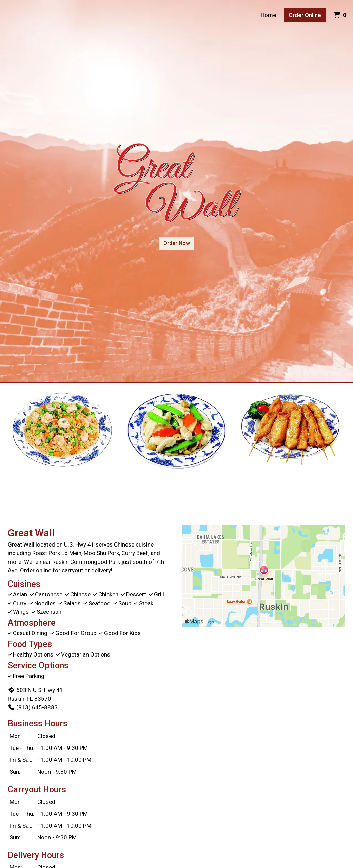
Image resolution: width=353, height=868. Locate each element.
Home (268, 15)
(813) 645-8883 (33, 707)
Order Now (177, 243)
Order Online (305, 15)
